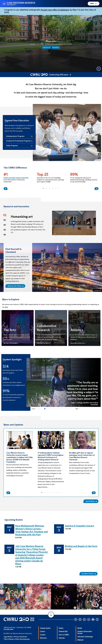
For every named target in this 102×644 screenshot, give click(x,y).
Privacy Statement (20, 637)
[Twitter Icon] (97, 620)
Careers (43, 635)
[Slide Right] (97, 189)
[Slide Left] (5, 189)
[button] (43, 188)
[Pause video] (99, 69)
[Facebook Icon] (76, 620)
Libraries (62, 638)
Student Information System (85, 632)
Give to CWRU (64, 635)
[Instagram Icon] (80, 620)
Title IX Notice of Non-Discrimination (17, 639)
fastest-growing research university (16, 178)
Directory (43, 638)
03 (5, 225)
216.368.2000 (8, 629)
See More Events (89, 574)
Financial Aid (63, 631)
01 (5, 215)
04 (5, 230)
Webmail (80, 640)
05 (5, 235)
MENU (94, 4)
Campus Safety (45, 628)
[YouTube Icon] (93, 620)
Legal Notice (8, 637)
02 (5, 220)
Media (80, 628)
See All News (91, 501)
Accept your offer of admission (55, 10)
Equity (61, 628)
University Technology (85, 637)
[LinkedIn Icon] (89, 620)
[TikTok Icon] (84, 620)
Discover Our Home (16, 286)
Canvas (43, 631)
